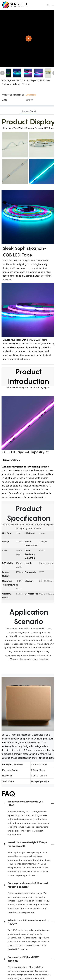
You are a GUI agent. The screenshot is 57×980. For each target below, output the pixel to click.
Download (31, 95)
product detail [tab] (29, 111)
